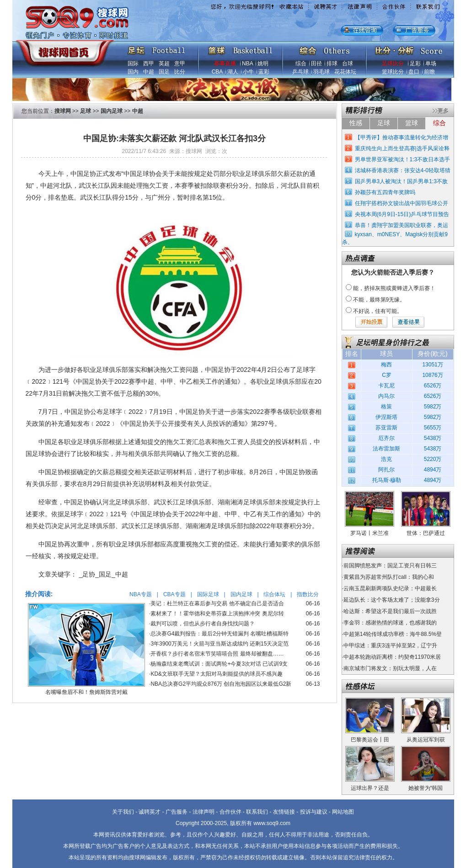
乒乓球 (300, 72)
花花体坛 (345, 72)
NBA (247, 64)
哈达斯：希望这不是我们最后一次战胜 (390, 611)
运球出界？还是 (370, 788)
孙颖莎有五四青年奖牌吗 (385, 192)
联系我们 (257, 812)
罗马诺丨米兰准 (370, 533)
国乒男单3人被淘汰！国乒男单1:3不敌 (401, 181)
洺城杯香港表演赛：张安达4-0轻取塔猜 (403, 170)
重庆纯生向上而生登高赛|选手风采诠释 (402, 148)
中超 (149, 72)
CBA (217, 72)
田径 (316, 64)
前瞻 (429, 72)
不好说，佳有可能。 (378, 311)
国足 (164, 72)
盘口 (414, 72)
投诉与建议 (314, 812)
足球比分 (393, 64)
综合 (301, 64)
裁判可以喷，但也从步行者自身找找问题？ (203, 624)
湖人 (233, 72)
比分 (180, 72)
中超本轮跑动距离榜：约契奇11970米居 (392, 657)
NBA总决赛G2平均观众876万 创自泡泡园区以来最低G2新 (221, 684)
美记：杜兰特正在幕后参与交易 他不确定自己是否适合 (217, 603)
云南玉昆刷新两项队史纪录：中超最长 (390, 588)
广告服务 (177, 812)
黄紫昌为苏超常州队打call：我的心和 (389, 577)
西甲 (149, 64)
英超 (164, 64)
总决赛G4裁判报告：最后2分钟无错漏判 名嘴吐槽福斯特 (220, 634)
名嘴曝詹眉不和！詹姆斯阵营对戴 (86, 692)
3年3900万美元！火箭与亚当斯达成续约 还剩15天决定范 (220, 644)
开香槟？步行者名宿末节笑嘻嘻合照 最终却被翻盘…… (217, 654)
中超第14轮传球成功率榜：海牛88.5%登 (393, 634)
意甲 (180, 64)
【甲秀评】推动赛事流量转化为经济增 (402, 138)
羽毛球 (321, 72)
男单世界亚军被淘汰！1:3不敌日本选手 (403, 159)
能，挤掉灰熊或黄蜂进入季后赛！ (394, 288)
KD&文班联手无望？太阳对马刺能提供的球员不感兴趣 (217, 674)
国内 (133, 72)
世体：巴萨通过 (426, 533)
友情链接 (284, 812)
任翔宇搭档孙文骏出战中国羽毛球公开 (402, 203)
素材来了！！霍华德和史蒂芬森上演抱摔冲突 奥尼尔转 (217, 614)
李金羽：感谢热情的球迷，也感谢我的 (390, 623)
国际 (133, 64)
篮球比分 (393, 72)
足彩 (415, 64)
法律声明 (204, 812)
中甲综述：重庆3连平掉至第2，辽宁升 (390, 646)
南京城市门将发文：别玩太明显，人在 (390, 668)
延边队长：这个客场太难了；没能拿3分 (392, 600)
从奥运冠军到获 (426, 740)
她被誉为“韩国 (426, 788)
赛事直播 (225, 64)
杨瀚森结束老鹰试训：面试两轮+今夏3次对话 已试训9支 (219, 664)
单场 (431, 64)
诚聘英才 (150, 812)
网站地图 (343, 812)
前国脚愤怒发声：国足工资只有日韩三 (390, 566)
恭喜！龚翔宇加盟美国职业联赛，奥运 (402, 225)
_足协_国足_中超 (104, 574)
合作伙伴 (230, 812)
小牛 (248, 72)
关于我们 (123, 812)
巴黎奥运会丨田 (370, 740)
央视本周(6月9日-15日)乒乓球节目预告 (402, 214)
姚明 (263, 64)
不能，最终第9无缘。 (379, 300)
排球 (332, 64)
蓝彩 (264, 72)
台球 (348, 64)
